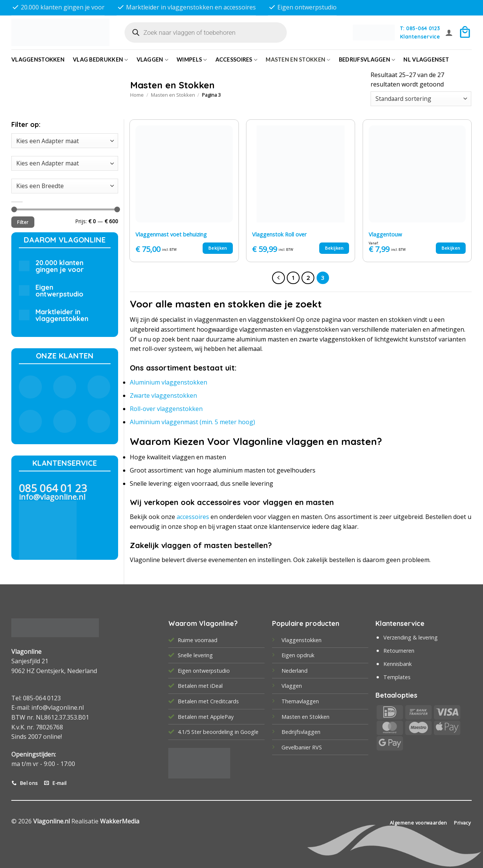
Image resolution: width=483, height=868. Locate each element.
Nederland (295, 671)
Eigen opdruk (298, 655)
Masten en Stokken (298, 60)
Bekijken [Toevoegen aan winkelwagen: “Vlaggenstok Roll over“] (334, 248)
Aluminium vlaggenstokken (168, 382)
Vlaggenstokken (38, 59)
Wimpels (192, 60)
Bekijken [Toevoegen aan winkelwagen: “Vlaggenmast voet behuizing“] (218, 248)
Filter (23, 222)
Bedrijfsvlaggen (301, 732)
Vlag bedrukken (101, 60)
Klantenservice (420, 36)
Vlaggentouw (385, 235)
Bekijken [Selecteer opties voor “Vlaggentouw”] (451, 248)
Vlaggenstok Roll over (279, 235)
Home (137, 95)
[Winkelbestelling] (421, 99)
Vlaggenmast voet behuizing (171, 235)
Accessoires (237, 60)
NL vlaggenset (426, 59)
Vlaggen (153, 60)
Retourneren (399, 651)
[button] (449, 32)
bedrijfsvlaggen (367, 60)
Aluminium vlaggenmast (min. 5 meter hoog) (192, 422)
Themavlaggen (300, 701)
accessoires (193, 517)
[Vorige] (278, 278)
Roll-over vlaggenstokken (166, 409)
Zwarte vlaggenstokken (163, 395)
